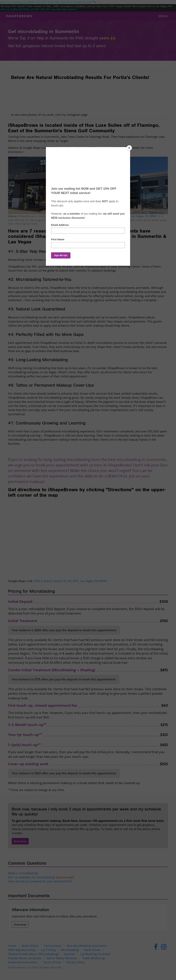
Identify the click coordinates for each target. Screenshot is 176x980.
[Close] (129, 148)
